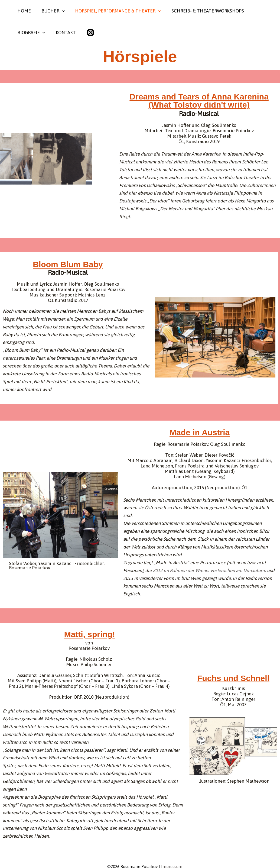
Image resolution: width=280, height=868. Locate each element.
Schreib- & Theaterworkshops (203, 11)
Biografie (31, 33)
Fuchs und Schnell (233, 678)
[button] (60, 11)
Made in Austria (200, 432)
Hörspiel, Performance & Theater (115, 11)
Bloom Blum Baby (68, 264)
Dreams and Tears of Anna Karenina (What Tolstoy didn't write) (199, 101)
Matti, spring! (90, 634)
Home (24, 11)
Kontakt (64, 33)
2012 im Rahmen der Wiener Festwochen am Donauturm (209, 570)
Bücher (51, 11)
